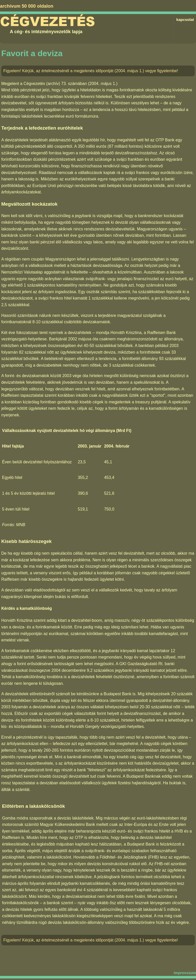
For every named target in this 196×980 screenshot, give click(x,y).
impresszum (185, 973)
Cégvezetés (47, 22)
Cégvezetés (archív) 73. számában (55, 84)
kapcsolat (185, 20)
